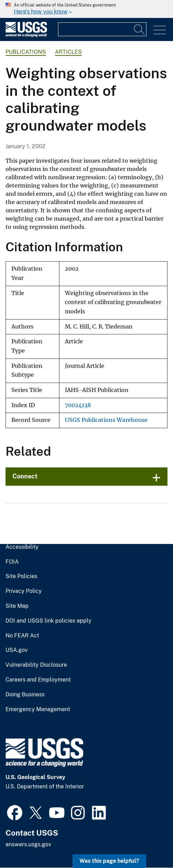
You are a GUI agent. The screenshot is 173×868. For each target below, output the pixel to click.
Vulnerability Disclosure (36, 665)
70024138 (78, 405)
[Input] (102, 29)
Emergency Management (38, 709)
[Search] (140, 29)
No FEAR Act (22, 636)
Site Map (17, 606)
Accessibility (22, 547)
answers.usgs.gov (28, 844)
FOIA (12, 562)
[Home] (26, 35)
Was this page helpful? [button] (109, 861)
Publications (26, 52)
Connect (25, 476)
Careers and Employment (38, 680)
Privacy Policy (24, 591)
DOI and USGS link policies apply (49, 621)
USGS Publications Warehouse (106, 420)
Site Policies (21, 576)
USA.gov (17, 650)
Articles (68, 52)
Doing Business (25, 695)
